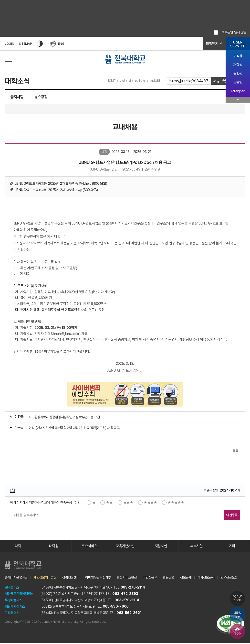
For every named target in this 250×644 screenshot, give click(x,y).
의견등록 (230, 515)
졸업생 (238, 74)
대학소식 (124, 81)
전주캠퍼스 (12, 588)
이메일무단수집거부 (98, 578)
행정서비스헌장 (127, 578)
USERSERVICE (238, 44)
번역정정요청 (229, 578)
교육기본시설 (125, 547)
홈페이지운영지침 (16, 578)
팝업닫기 (212, 44)
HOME (110, 81)
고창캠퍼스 (12, 613)
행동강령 (169, 578)
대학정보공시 (206, 578)
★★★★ (148, 503)
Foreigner (238, 91)
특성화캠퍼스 (13, 601)
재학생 (238, 65)
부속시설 (196, 547)
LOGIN (10, 44)
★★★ (125, 503)
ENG (57, 44)
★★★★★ (173, 503)
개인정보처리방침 (45, 578)
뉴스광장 (45, 97)
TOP (237, 631)
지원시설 (161, 547)
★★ (106, 503)
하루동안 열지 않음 (234, 32)
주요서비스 (89, 547)
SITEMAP (26, 44)
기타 (232, 547)
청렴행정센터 (71, 578)
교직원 (238, 56)
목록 (235, 451)
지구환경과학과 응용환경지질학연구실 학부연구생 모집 (64, 418)
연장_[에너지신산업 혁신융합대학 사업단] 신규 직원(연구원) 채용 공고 (74, 428)
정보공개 (186, 578)
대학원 (54, 547)
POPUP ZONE (237, 598)
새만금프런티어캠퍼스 (19, 594)
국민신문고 (150, 578)
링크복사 (222, 81)
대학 (18, 547)
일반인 (238, 82)
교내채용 (154, 81)
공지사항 (139, 81)
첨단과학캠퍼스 (15, 607)
